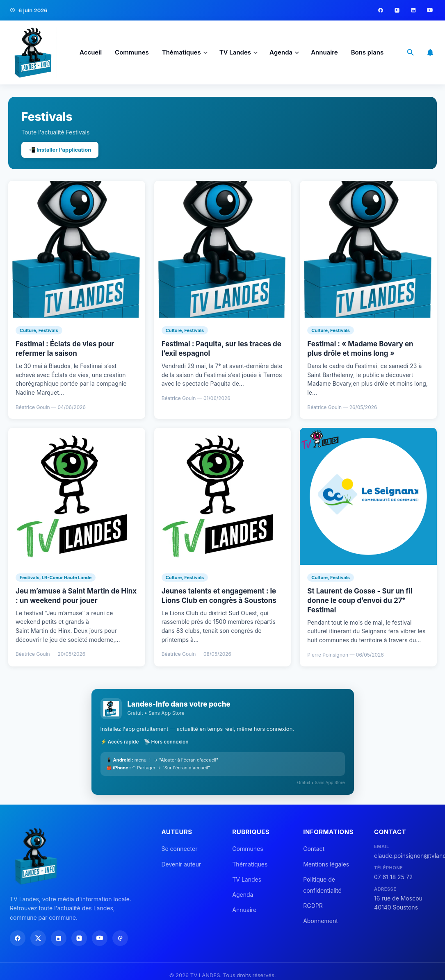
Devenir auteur (181, 864)
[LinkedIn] (413, 10)
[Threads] (120, 938)
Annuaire (324, 52)
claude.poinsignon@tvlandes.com (405, 856)
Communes (132, 52)
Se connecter (179, 849)
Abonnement (321, 921)
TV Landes (235, 52)
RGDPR (313, 906)
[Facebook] (381, 10)
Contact (314, 849)
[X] (38, 938)
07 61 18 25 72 (393, 877)
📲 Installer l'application (60, 150)
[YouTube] (430, 10)
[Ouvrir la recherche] (411, 52)
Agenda (281, 52)
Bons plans (367, 52)
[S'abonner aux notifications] (430, 52)
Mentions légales (326, 864)
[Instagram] (397, 10)
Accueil (91, 52)
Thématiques (181, 52)
